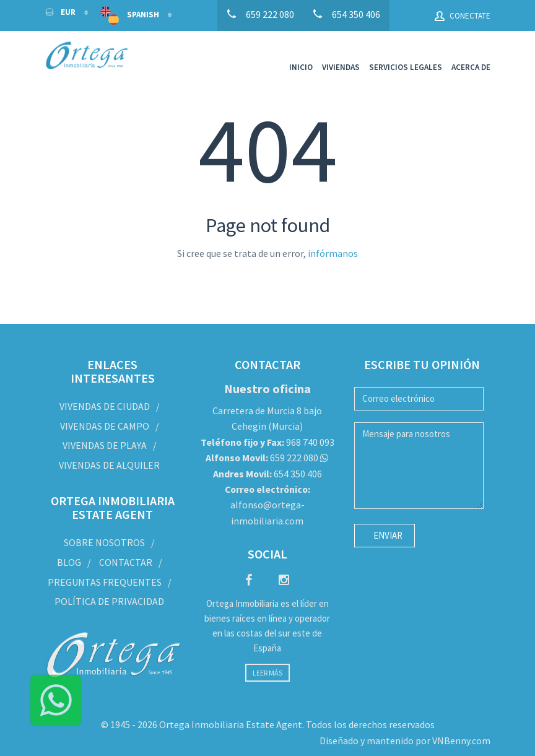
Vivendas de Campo (105, 426)
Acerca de (471, 67)
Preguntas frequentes (105, 581)
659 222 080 (262, 458)
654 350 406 (267, 473)
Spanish (131, 15)
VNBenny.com (461, 740)
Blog (69, 562)
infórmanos (333, 253)
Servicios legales (406, 67)
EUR (61, 12)
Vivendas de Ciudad (105, 406)
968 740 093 (267, 442)
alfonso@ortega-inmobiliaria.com (267, 505)
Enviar (388, 535)
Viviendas (341, 67)
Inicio (301, 67)
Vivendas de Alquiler (109, 465)
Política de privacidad (109, 601)
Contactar (126, 562)
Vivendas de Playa (105, 445)
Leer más (267, 673)
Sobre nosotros (104, 542)
